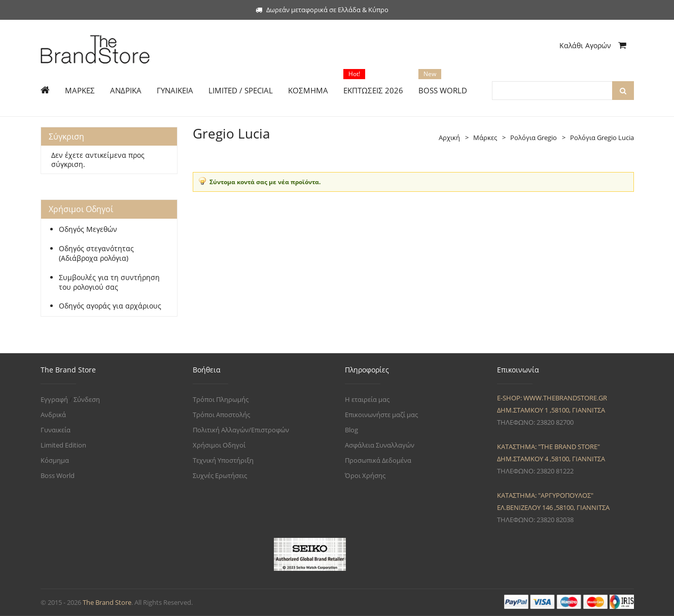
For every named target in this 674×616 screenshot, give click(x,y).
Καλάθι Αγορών (593, 45)
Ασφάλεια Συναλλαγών (380, 445)
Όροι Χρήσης (365, 475)
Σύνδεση (87, 399)
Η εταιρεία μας (367, 399)
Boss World (58, 475)
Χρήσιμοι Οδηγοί (219, 445)
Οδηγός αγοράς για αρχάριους (110, 306)
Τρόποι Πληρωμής (221, 399)
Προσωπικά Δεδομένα (378, 460)
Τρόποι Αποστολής (221, 415)
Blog (351, 430)
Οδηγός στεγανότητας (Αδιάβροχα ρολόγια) (96, 253)
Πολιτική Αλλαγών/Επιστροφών (241, 430)
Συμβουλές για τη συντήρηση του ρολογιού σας (109, 282)
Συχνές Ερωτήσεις (220, 475)
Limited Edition (63, 445)
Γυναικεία (56, 430)
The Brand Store (107, 602)
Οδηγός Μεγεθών (88, 229)
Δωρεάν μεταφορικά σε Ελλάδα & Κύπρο (322, 10)
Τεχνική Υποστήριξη (223, 460)
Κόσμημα (55, 460)
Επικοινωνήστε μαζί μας (381, 415)
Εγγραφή (54, 399)
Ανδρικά (53, 415)
